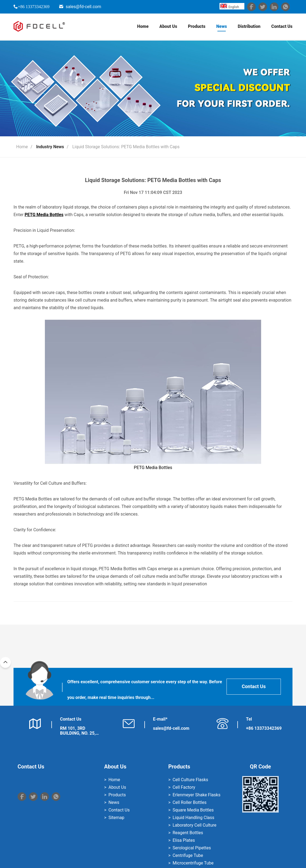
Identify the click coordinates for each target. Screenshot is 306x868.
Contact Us (282, 27)
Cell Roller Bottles (189, 802)
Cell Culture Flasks (190, 780)
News (221, 27)
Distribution (249, 27)
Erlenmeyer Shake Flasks (196, 795)
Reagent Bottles (188, 833)
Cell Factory (184, 787)
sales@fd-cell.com (83, 7)
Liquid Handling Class (193, 818)
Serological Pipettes (192, 848)
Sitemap (116, 818)
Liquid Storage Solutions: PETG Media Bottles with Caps (126, 147)
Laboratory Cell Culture (194, 825)
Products (196, 27)
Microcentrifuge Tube (193, 863)
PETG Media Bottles (153, 395)
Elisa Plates (184, 840)
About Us (168, 27)
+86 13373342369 (34, 6)
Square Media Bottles (193, 810)
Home (142, 27)
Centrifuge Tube (188, 855)
